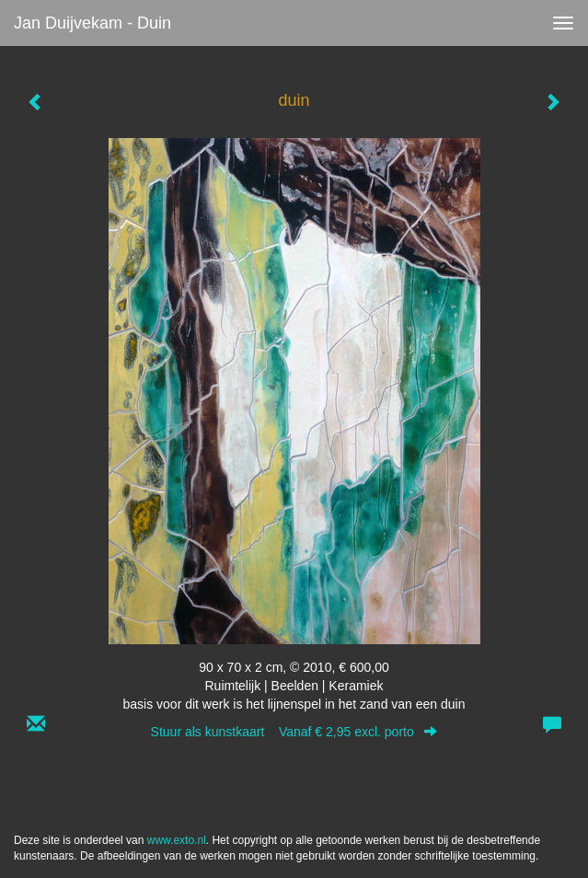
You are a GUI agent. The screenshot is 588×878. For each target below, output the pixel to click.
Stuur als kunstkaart (294, 732)
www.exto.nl (177, 840)
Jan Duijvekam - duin (92, 23)
